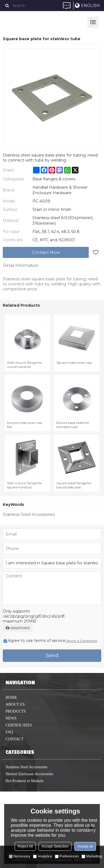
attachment (18, 628)
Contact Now (46, 252)
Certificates (19, 725)
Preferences (67, 856)
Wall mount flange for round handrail (25, 365)
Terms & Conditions (82, 641)
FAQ (9, 732)
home (11, 697)
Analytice (43, 856)
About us (15, 704)
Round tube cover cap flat (25, 425)
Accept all (85, 846)
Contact (15, 739)
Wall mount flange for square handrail (25, 485)
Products (16, 711)
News (11, 718)
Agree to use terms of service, (50, 641)
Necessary (20, 856)
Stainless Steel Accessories (29, 514)
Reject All (25, 846)
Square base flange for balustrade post (74, 485)
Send (52, 656)
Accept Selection (55, 846)
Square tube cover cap (74, 363)
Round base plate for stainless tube (73, 425)
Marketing (92, 856)
